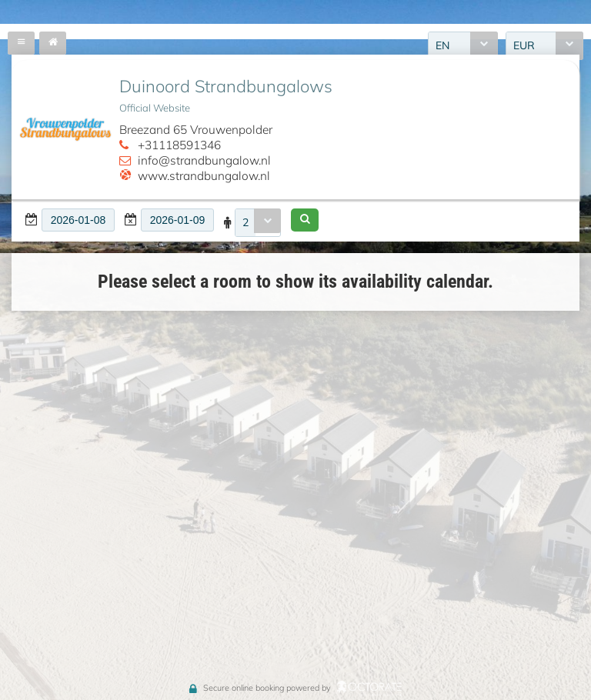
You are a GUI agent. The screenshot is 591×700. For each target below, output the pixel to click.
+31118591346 (179, 145)
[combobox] (258, 223)
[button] (305, 220)
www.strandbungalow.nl (204, 176)
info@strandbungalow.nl (204, 160)
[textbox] (78, 220)
